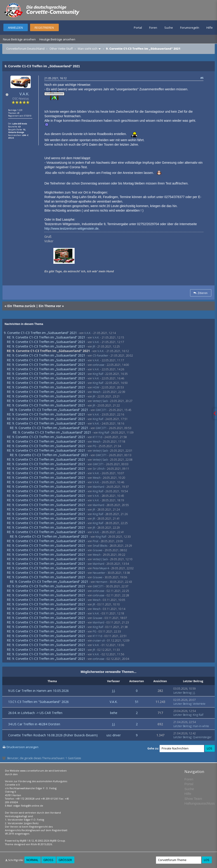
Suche (169, 28)
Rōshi (34, 844)
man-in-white (201, 726)
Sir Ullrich (99, 469)
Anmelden (15, 28)
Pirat (96, 541)
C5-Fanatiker (100, 356)
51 (137, 702)
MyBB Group (58, 841)
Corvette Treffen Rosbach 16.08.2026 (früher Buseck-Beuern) (53, 735)
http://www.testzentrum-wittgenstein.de (71, 229)
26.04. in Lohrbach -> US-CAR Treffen (35, 713)
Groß (48, 860)
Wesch (97, 392)
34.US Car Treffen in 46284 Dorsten (34, 724)
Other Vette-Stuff (61, 49)
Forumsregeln (190, 28)
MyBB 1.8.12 (27, 841)
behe (114, 713)
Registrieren (44, 28)
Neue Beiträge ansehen (19, 39)
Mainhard (98, 487)
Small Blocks (100, 546)
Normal (32, 860)
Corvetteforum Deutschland (25, 49)
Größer (65, 860)
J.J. (114, 691)
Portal (138, 28)
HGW (96, 387)
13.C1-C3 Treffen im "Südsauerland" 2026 (38, 702)
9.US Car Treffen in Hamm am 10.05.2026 (38, 691)
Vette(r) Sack (100, 401)
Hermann (101, 582)
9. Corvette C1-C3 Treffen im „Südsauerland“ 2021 (40, 333)
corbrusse (99, 365)
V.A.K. (24, 94)
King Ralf (98, 374)
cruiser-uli (99, 640)
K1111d (97, 437)
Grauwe (98, 550)
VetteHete (199, 704)
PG (94, 446)
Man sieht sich (88, 49)
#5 (202, 78)
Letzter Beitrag (182, 693)
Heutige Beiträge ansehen (57, 39)
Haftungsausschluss (200, 803)
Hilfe (210, 28)
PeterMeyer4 (101, 568)
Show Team (193, 799)
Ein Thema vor (50, 306)
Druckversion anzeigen (22, 747)
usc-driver (114, 735)
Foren (153, 28)
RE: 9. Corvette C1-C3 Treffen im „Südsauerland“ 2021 (46, 337)
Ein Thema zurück (21, 306)
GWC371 (101, 410)
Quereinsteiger (202, 737)
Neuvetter (99, 573)
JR (94, 346)
